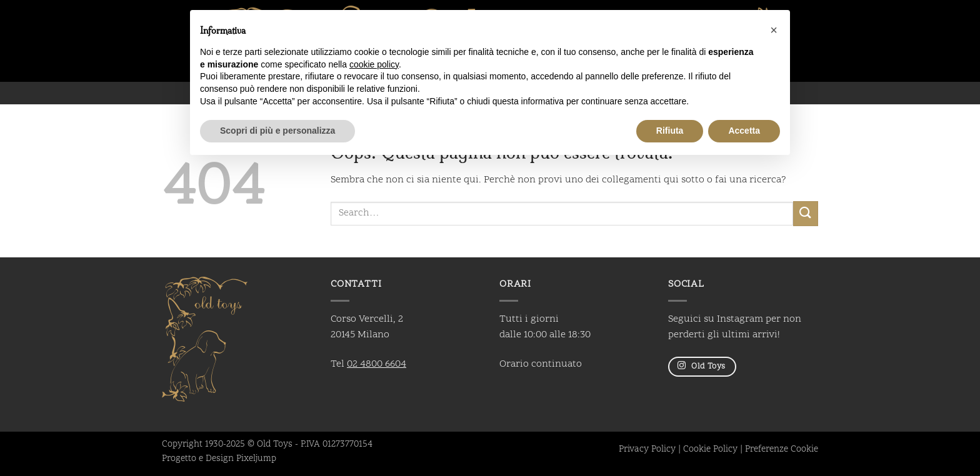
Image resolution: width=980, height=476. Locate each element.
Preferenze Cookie (782, 450)
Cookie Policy (710, 450)
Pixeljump (256, 459)
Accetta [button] (744, 131)
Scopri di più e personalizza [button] (277, 131)
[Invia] (806, 213)
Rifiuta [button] (670, 131)
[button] (774, 30)
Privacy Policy (647, 450)
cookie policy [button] (374, 64)
